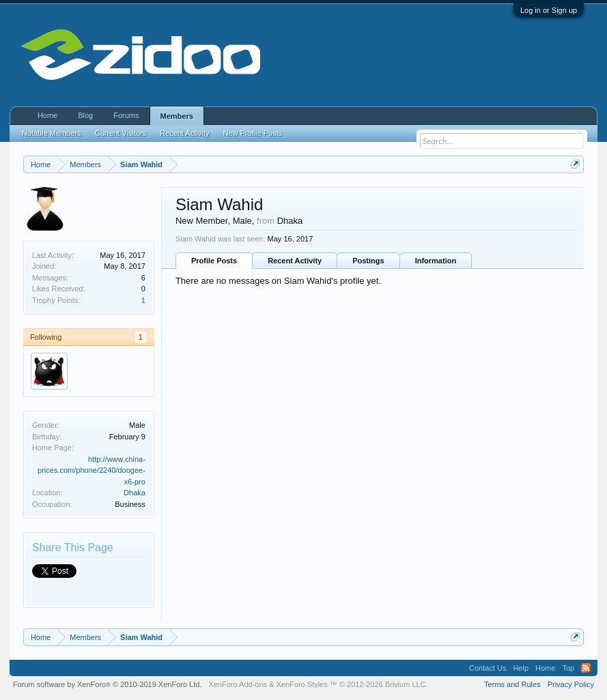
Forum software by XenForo (108, 684)
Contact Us (488, 668)
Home (47, 115)
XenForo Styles (302, 684)
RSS (586, 668)
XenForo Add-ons (238, 684)
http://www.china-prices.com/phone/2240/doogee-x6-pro (91, 470)
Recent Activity (295, 261)
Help (521, 668)
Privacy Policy (571, 684)
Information (436, 261)
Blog (85, 115)
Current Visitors (121, 133)
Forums (126, 115)
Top (568, 668)
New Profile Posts (252, 133)
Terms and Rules (512, 684)
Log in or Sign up (549, 10)
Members (177, 116)
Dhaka (135, 493)
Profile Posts (214, 261)
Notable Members (52, 133)
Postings (368, 261)
